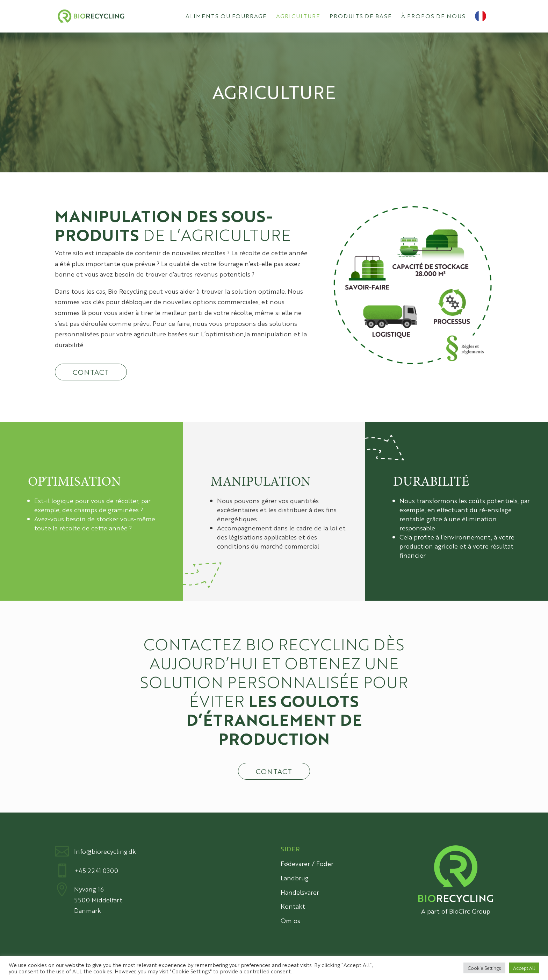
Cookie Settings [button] (484, 968)
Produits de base (361, 17)
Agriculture (298, 17)
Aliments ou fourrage (226, 17)
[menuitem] (484, 22)
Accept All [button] (524, 968)
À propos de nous (433, 17)
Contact (91, 372)
